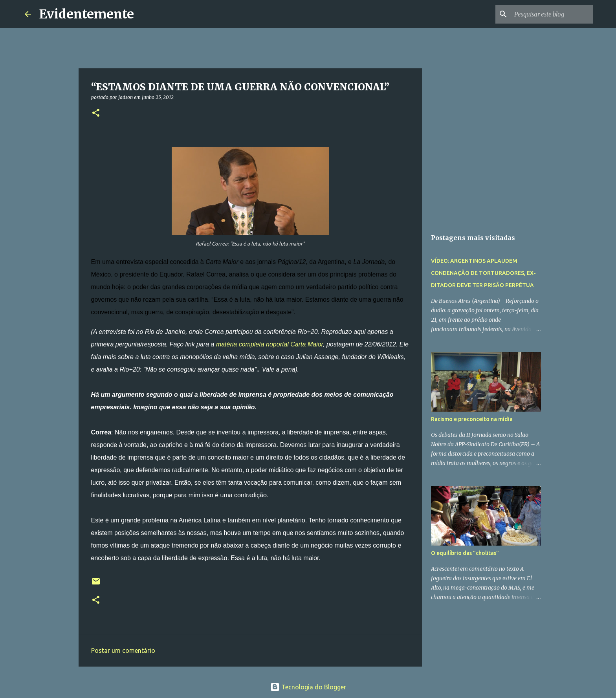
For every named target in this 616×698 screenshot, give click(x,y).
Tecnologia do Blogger (308, 687)
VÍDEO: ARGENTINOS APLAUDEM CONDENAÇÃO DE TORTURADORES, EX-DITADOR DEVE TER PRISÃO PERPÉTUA (483, 273)
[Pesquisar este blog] (552, 14)
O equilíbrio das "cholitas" (465, 553)
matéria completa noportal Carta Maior (269, 344)
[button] (96, 113)
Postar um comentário (123, 650)
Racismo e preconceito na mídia (472, 419)
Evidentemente (86, 14)
